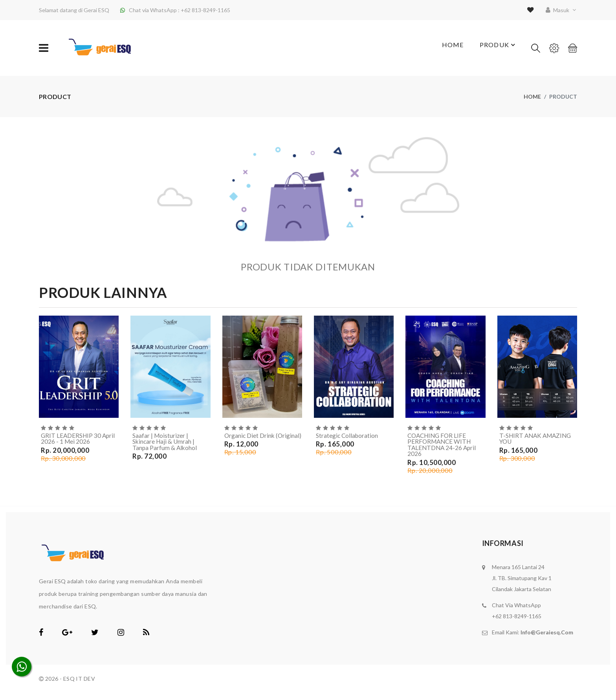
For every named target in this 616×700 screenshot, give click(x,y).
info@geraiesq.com (547, 633)
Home (448, 48)
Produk (497, 48)
